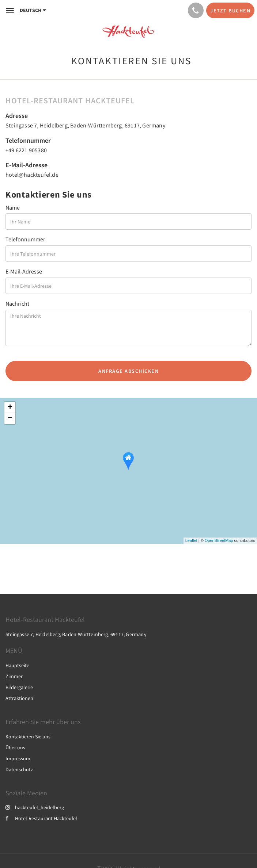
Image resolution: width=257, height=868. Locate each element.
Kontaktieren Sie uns (28, 737)
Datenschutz (19, 769)
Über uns (15, 747)
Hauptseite (17, 665)
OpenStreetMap (219, 540)
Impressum (18, 758)
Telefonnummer (25, 239)
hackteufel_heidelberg (35, 807)
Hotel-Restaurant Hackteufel (41, 818)
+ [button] (10, 408)
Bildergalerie (19, 687)
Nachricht (17, 303)
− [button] (10, 418)
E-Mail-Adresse (24, 271)
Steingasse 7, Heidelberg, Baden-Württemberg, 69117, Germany (85, 125)
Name (13, 207)
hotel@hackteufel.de (32, 175)
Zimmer (14, 676)
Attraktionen (19, 698)
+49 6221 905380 (26, 150)
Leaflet (191, 540)
